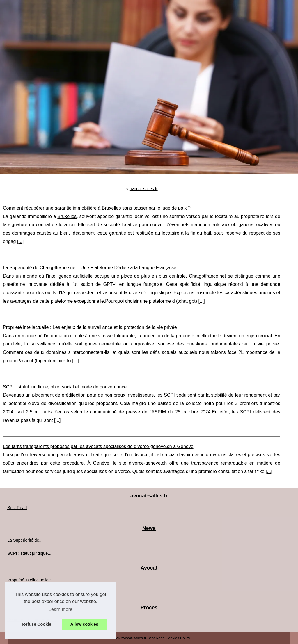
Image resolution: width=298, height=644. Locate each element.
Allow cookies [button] (84, 624)
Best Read (17, 508)
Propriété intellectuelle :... (31, 580)
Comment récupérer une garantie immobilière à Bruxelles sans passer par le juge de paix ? (97, 208)
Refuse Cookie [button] (37, 624)
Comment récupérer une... (32, 620)
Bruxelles (67, 216)
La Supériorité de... (25, 540)
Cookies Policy (178, 638)
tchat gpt (186, 301)
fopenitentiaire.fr (53, 361)
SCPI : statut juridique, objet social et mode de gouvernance (65, 387)
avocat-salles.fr (144, 189)
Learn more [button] (61, 609)
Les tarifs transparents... (30, 593)
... (20, 241)
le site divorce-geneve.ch (140, 463)
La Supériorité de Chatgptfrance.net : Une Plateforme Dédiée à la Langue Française (90, 268)
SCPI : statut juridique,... (30, 553)
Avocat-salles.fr (133, 638)
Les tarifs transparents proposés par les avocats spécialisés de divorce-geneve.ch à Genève (98, 446)
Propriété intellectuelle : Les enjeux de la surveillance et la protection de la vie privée (90, 327)
